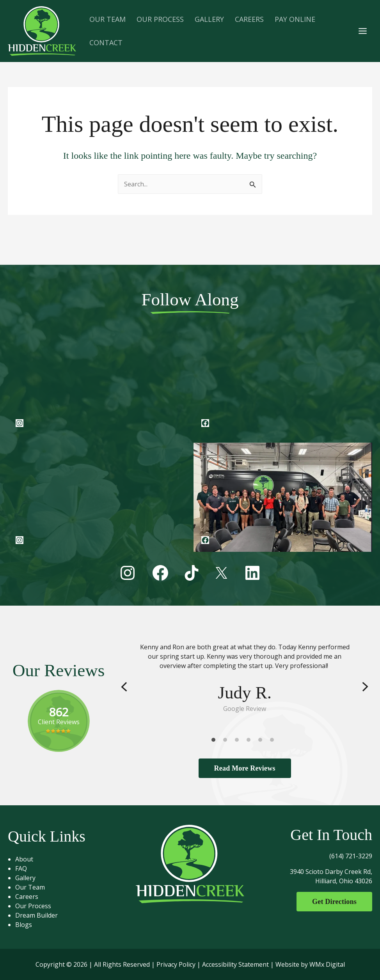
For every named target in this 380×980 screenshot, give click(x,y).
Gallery (25, 878)
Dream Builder (36, 915)
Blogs (24, 925)
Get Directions (334, 902)
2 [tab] (227, 742)
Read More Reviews (245, 768)
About (24, 859)
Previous (124, 687)
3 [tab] (239, 742)
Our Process (33, 906)
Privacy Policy (176, 964)
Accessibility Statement (235, 964)
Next (365, 687)
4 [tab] (250, 742)
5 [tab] (262, 742)
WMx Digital (327, 964)
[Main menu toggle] (363, 31)
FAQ (21, 868)
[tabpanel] (245, 678)
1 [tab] (215, 742)
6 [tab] (274, 742)
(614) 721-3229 (351, 856)
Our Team (30, 887)
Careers (27, 897)
